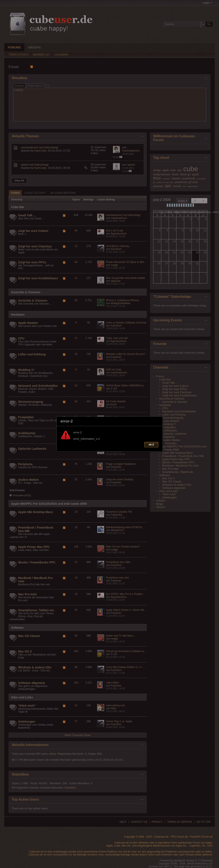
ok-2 (151, 445)
